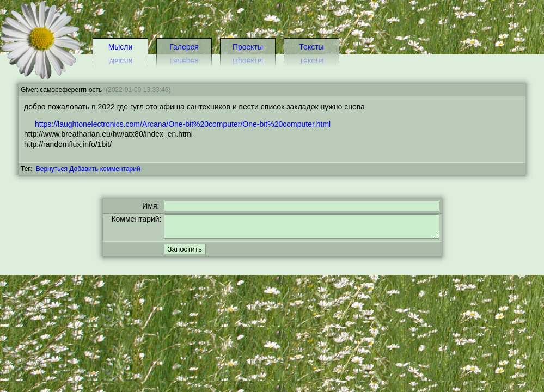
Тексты (311, 47)
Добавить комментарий (105, 169)
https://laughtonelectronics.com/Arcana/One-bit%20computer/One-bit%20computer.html (183, 124)
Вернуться (52, 169)
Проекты (248, 47)
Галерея (184, 47)
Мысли (121, 47)
